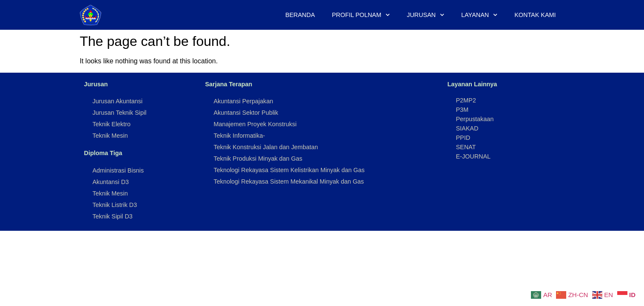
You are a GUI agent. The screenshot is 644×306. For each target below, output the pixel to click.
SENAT (466, 147)
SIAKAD (467, 128)
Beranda (300, 15)
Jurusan (426, 15)
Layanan (479, 15)
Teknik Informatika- (240, 136)
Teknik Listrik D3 (115, 205)
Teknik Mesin (110, 136)
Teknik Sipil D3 (113, 216)
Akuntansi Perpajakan (244, 101)
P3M (462, 110)
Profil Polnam (361, 15)
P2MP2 (466, 100)
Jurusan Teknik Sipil (120, 113)
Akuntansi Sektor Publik (246, 113)
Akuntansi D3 (111, 182)
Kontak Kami (535, 15)
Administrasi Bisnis (118, 170)
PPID (463, 138)
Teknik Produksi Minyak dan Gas (258, 159)
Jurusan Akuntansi (118, 101)
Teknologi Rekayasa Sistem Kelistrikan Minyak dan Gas (289, 170)
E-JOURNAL (474, 156)
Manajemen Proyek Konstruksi (255, 124)
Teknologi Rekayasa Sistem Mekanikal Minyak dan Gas (289, 181)
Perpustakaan (475, 119)
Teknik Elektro (112, 124)
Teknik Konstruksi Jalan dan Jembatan (266, 147)
